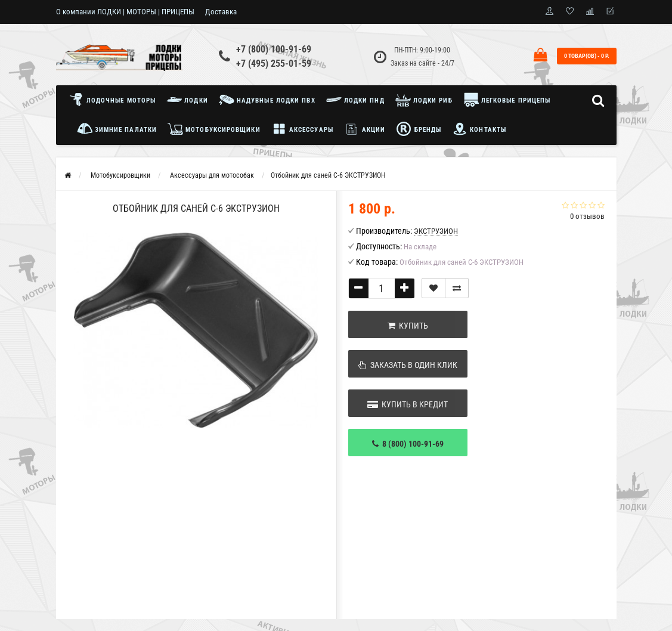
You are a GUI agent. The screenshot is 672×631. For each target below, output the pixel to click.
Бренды (419, 129)
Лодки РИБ (424, 100)
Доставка (221, 12)
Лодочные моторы (115, 100)
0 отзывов (587, 216)
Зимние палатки (117, 129)
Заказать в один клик (408, 365)
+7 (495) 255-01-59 (274, 64)
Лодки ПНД (355, 100)
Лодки (187, 100)
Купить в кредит (408, 404)
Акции (365, 129)
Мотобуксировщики (214, 129)
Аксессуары (302, 129)
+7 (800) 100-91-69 (274, 49)
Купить (408, 326)
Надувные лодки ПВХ (267, 100)
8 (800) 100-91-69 (408, 444)
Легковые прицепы (507, 100)
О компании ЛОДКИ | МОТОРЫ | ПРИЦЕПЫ (125, 12)
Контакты (479, 129)
